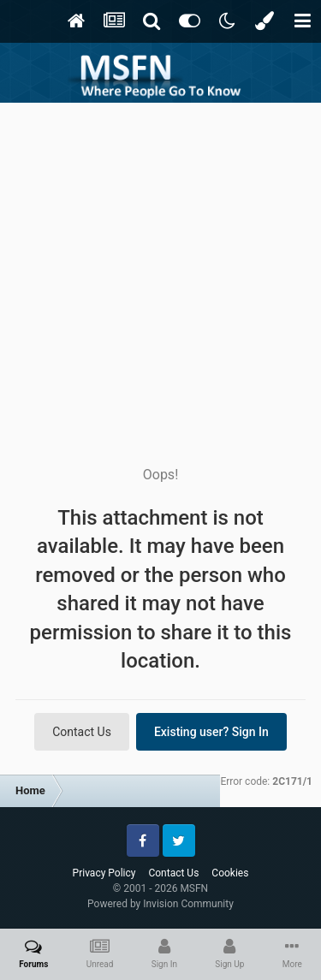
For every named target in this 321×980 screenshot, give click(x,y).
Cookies (230, 873)
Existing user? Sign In (211, 732)
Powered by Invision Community (160, 904)
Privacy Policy (104, 873)
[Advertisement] (160, 272)
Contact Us (82, 732)
